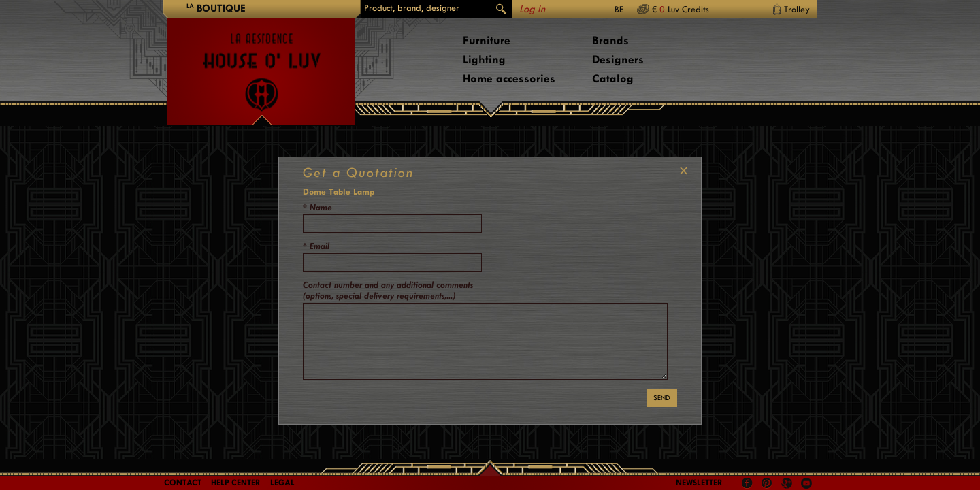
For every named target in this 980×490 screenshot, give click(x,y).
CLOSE (681, 171)
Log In (532, 9)
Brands (610, 40)
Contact (183, 483)
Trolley (797, 9)
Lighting (484, 60)
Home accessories (509, 79)
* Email (316, 246)
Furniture (487, 40)
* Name (317, 207)
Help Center (236, 483)
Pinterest (767, 483)
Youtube (806, 483)
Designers (618, 60)
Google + (788, 484)
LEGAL (282, 483)
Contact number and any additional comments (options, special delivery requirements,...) (388, 290)
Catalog (613, 79)
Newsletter (699, 483)
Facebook (747, 483)
